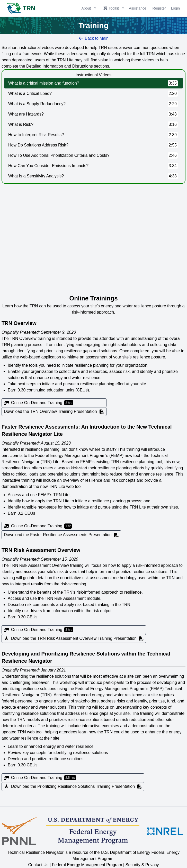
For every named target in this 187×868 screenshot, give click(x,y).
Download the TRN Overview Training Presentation (54, 411)
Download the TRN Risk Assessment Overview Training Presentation (74, 638)
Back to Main (93, 38)
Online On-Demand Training (39, 403)
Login (175, 8)
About (89, 8)
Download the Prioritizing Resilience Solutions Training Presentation (73, 786)
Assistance (138, 8)
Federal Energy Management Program (87, 865)
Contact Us (38, 865)
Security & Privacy (142, 865)
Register (159, 8)
